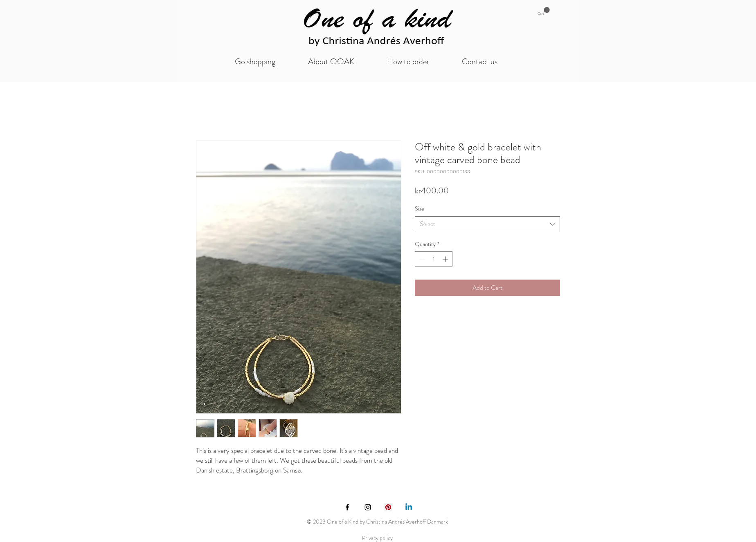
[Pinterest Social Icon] (388, 507)
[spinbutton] (434, 259)
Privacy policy (377, 538)
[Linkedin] (409, 507)
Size (420, 208)
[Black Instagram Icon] (368, 507)
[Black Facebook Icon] (347, 507)
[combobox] (487, 224)
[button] (544, 11)
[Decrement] (421, 259)
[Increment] (446, 259)
